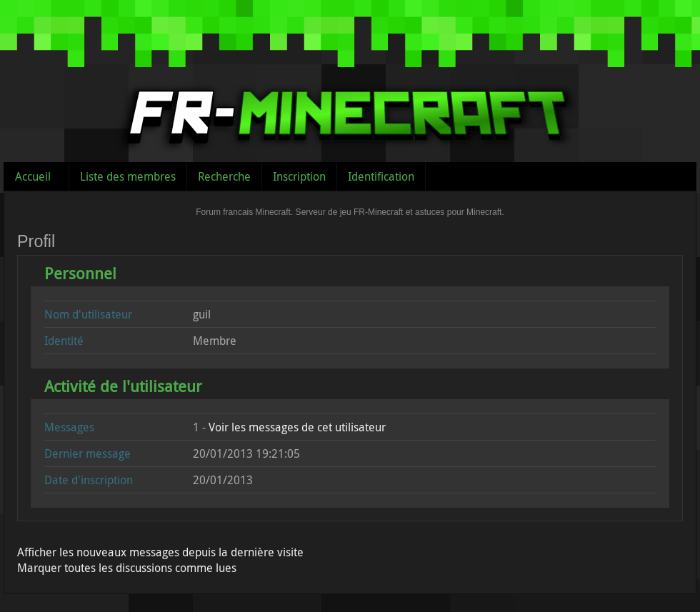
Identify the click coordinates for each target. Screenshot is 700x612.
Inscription (299, 176)
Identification (381, 176)
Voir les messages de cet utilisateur (297, 427)
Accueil (33, 176)
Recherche (224, 176)
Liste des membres (128, 176)
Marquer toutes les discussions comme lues (127, 568)
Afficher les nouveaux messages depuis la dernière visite (160, 552)
